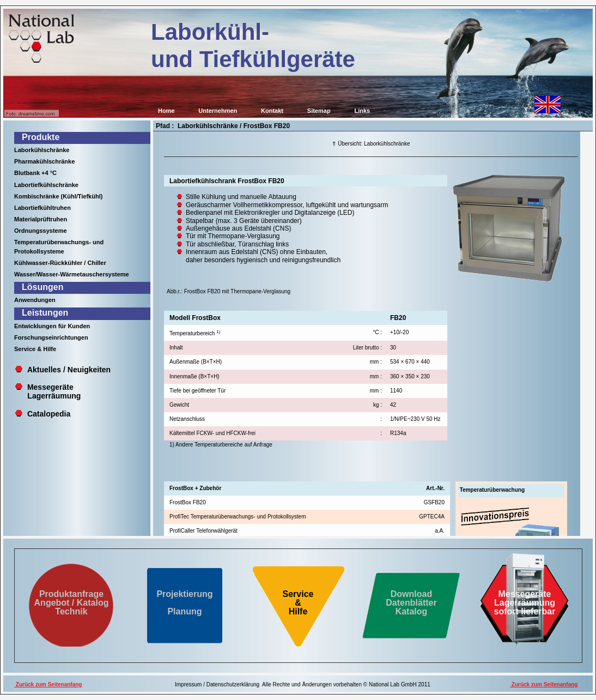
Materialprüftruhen (41, 219)
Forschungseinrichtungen (51, 337)
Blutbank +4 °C (35, 173)
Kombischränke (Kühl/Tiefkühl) (58, 196)
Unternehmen (218, 111)
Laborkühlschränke (42, 150)
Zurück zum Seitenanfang (48, 684)
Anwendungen (35, 300)
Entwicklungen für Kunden (52, 326)
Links (362, 111)
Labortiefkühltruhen (42, 208)
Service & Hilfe (35, 349)
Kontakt (272, 111)
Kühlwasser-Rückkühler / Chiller (60, 263)
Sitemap (319, 111)
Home (166, 111)
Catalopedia (49, 414)
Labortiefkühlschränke (46, 185)
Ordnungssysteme (41, 231)
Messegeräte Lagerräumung (48, 391)
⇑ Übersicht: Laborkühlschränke (371, 144)
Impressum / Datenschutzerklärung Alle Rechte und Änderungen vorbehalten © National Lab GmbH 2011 (303, 684)
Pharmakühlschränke (44, 161)
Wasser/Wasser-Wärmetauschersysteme (72, 274)
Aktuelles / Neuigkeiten (69, 370)
